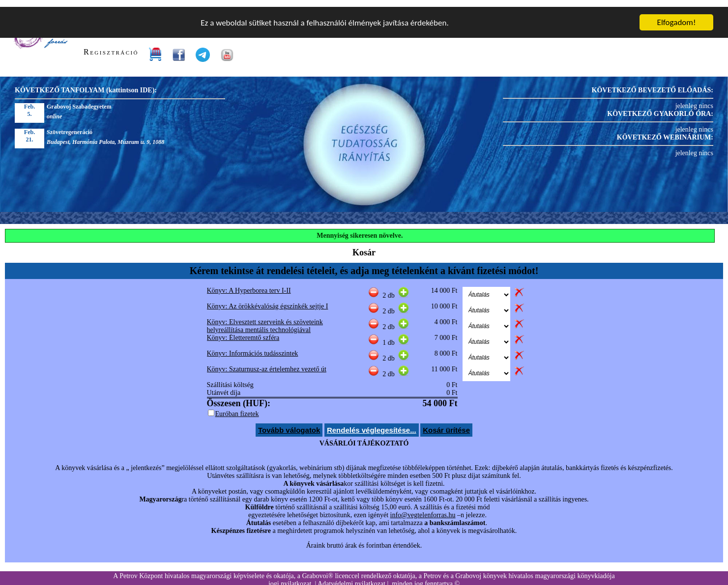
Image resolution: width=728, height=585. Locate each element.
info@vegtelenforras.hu (423, 508)
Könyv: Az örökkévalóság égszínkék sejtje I (268, 299)
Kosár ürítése (446, 423)
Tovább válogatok (289, 423)
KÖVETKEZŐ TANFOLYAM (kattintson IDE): (86, 83)
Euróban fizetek (237, 407)
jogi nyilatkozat (290, 577)
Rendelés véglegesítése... (372, 423)
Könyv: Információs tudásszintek (253, 347)
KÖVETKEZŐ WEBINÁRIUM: (665, 130)
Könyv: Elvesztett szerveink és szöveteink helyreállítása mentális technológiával (265, 319)
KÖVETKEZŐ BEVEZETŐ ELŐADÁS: (653, 83)
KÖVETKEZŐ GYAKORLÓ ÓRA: (660, 107)
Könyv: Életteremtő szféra (243, 331)
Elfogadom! (677, 15)
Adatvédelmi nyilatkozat (351, 577)
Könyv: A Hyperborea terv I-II (249, 284)
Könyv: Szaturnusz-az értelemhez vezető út (267, 362)
